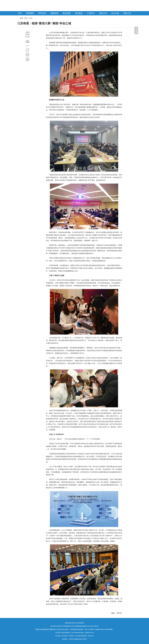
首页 (20, 13)
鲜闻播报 (30, 13)
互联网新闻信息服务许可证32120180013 (87, 626)
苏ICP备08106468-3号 (57, 626)
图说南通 (67, 13)
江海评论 (91, 13)
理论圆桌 (79, 13)
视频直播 (54, 13)
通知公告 (127, 13)
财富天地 (103, 13)
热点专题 (115, 13)
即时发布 (42, 13)
